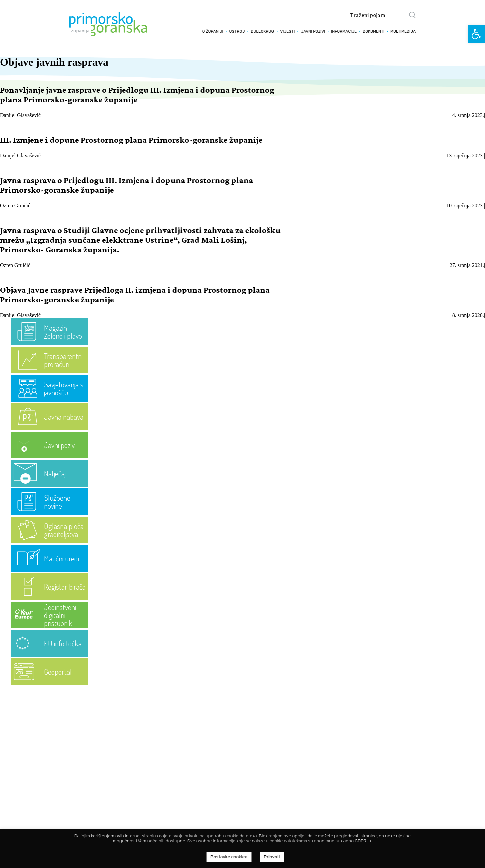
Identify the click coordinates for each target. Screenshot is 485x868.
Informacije (344, 31)
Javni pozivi (313, 31)
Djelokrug (262, 31)
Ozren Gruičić (15, 205)
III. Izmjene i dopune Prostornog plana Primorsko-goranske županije (131, 140)
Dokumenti (374, 31)
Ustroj (237, 31)
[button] (476, 34)
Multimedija (403, 31)
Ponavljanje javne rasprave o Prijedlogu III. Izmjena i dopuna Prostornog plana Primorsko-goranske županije (137, 95)
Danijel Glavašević (20, 115)
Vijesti (287, 31)
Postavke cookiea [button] (229, 857)
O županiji (213, 31)
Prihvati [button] (272, 857)
